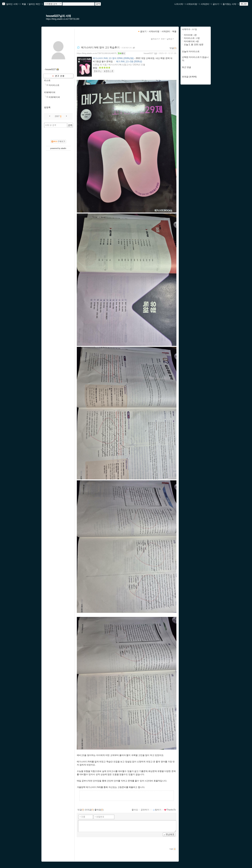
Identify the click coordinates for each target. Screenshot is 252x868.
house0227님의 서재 (59, 16)
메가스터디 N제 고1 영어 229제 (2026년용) (113, 58)
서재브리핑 (192, 4)
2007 (57, 116)
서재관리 (206, 4)
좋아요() (99, 810)
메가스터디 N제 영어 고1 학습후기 (100, 47)
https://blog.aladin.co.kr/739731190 (63, 19)
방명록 (47, 107)
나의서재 (179, 4)
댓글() (173, 48)
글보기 (143, 31)
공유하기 (145, 810)
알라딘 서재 (12, 4)
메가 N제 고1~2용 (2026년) (129, 61)
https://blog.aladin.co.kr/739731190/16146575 (97, 53)
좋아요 (135, 810)
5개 (164, 39)
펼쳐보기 (156, 39)
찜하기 (157, 810)
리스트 (47, 80)
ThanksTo (170, 810)
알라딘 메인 (35, 4)
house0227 (148, 53)
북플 (24, 4)
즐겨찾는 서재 (230, 4)
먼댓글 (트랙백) (189, 77)
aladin (64, 148)
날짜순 (171, 39)
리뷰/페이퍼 (50, 92)
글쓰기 (217, 4)
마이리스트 (54, 85)
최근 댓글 (186, 67)
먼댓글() (89, 810)
